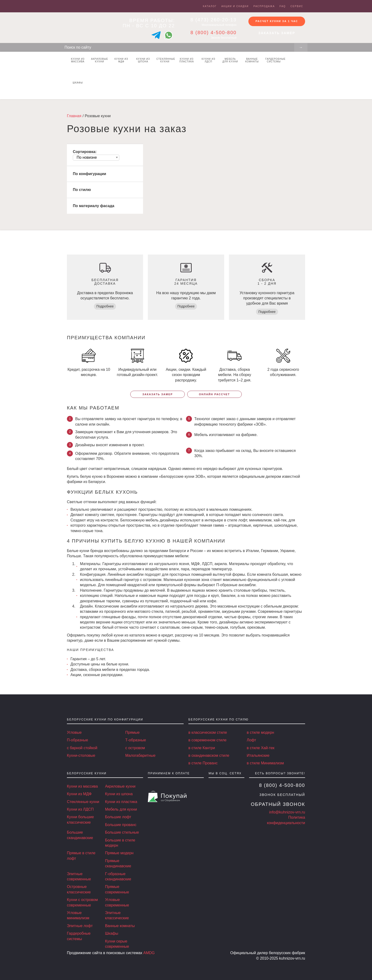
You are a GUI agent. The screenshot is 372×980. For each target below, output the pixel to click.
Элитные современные (79, 876)
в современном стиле (207, 740)
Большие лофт (118, 817)
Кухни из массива (78, 60)
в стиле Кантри (202, 748)
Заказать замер (277, 33)
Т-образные (136, 740)
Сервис (297, 6)
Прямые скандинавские (118, 863)
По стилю (82, 190)
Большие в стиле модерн (120, 843)
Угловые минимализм (78, 915)
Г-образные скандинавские (118, 876)
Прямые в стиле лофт (81, 856)
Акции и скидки (235, 6)
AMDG (149, 953)
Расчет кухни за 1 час (277, 21)
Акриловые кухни (100, 60)
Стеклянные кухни (166, 60)
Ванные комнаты (252, 60)
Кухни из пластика (187, 60)
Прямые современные (117, 889)
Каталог (210, 6)
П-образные (77, 740)
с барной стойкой (82, 748)
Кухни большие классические (80, 820)
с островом (135, 748)
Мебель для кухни (230, 60)
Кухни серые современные (117, 944)
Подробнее (105, 306)
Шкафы (78, 83)
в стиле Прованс (203, 763)
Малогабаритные (140, 755)
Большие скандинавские (80, 835)
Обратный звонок (278, 804)
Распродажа (264, 6)
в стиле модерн (260, 732)
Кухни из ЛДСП (208, 60)
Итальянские (258, 755)
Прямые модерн (119, 853)
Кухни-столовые (81, 755)
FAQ (283, 6)
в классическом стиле (208, 732)
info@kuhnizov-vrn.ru (287, 812)
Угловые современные (117, 902)
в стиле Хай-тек (261, 748)
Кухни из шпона (143, 60)
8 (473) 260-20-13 (214, 20)
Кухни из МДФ (121, 60)
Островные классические (79, 889)
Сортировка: (85, 152)
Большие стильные (122, 832)
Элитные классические (117, 915)
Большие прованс (121, 825)
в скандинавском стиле (209, 755)
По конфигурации (89, 174)
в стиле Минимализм (265, 763)
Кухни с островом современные (82, 902)
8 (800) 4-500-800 (214, 33)
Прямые (132, 732)
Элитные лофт (80, 926)
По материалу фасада (94, 206)
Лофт (251, 740)
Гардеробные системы (275, 60)
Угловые (74, 732)
